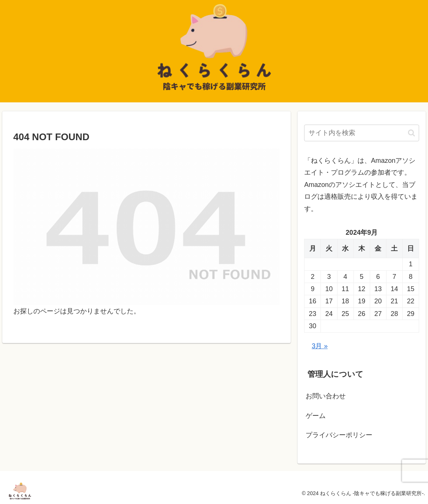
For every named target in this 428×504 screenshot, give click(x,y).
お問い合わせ (326, 396)
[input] (362, 133)
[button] (411, 133)
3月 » (320, 346)
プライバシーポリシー (339, 435)
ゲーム (316, 416)
